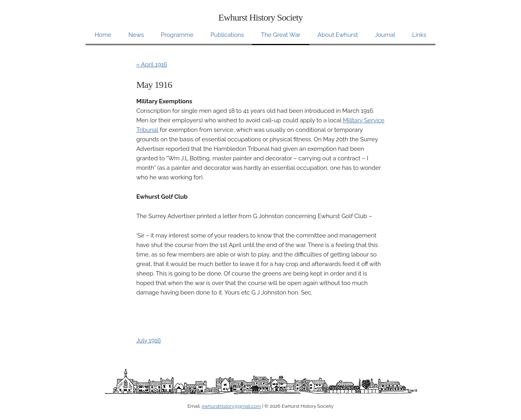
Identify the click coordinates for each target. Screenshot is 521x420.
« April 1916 (152, 65)
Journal (385, 35)
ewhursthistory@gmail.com (231, 406)
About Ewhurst (338, 35)
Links (419, 35)
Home (103, 35)
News (136, 35)
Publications (227, 35)
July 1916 (149, 340)
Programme (177, 35)
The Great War (281, 35)
